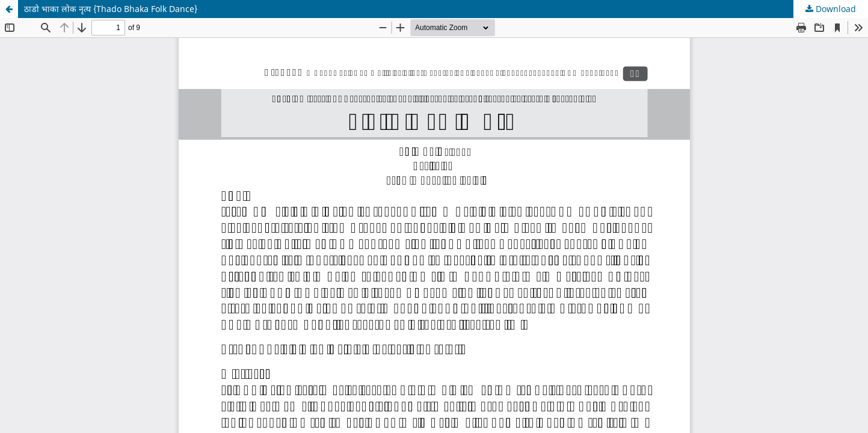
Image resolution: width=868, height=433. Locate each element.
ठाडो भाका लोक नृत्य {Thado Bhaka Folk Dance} (111, 9)
